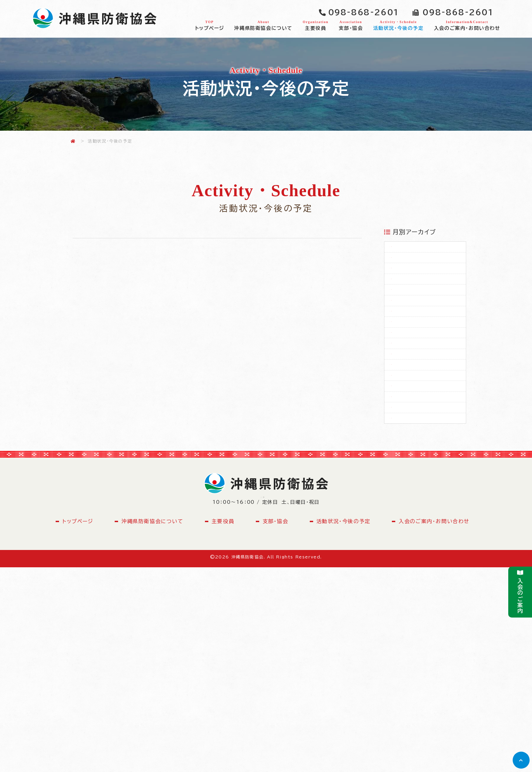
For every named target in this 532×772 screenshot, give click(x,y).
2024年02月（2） (423, 536)
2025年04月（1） (423, 475)
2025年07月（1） (423, 414)
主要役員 (316, 25)
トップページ (210, 25)
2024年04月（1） (423, 516)
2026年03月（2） (423, 252)
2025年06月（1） (423, 435)
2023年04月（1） (423, 556)
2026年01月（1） (422, 292)
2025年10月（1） (422, 353)
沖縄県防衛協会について (263, 25)
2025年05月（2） (423, 455)
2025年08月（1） (423, 394)
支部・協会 (351, 25)
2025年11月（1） (422, 333)
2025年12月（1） (423, 313)
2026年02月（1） (423, 272)
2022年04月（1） (423, 576)
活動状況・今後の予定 (398, 25)
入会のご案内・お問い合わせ (467, 25)
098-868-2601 (364, 12)
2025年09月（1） (423, 373)
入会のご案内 (520, 592)
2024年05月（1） (423, 495)
